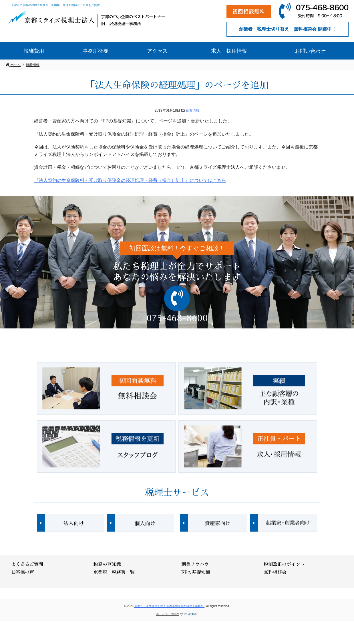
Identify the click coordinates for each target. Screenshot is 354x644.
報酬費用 (34, 51)
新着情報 (192, 110)
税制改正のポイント (284, 564)
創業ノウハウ (195, 564)
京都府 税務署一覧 (114, 572)
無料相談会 (275, 572)
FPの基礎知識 (196, 572)
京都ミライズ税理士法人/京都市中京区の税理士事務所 (170, 606)
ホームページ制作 (168, 614)
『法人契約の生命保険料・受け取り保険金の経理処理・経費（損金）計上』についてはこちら (130, 180)
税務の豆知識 (107, 564)
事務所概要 (96, 51)
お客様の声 (23, 572)
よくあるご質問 (27, 564)
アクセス (157, 51)
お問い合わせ (310, 51)
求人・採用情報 (229, 51)
